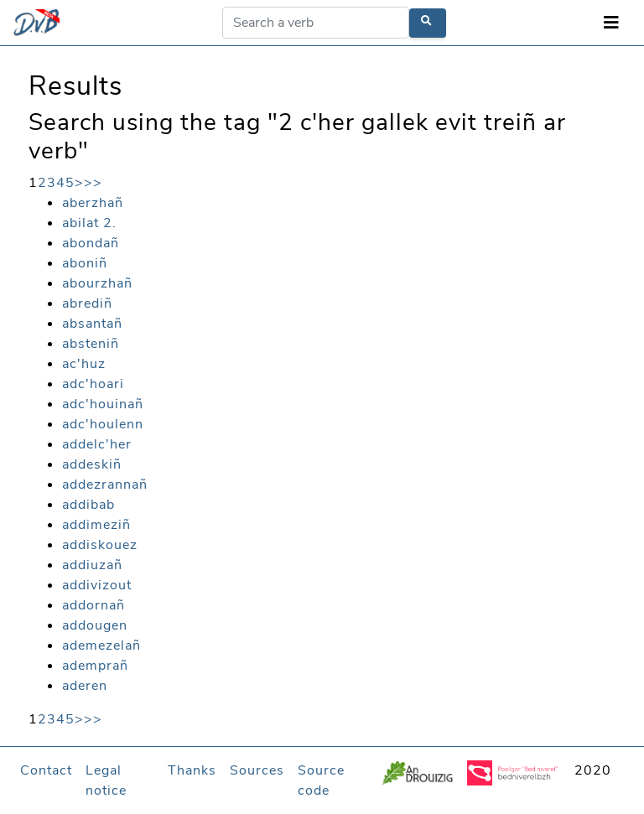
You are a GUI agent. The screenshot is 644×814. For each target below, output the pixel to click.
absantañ (92, 324)
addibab (88, 505)
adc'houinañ (103, 404)
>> (93, 183)
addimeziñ (96, 525)
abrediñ (87, 303)
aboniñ (85, 263)
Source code (321, 780)
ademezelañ (101, 645)
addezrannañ (105, 485)
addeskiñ (92, 464)
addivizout (97, 585)
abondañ (91, 243)
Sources (257, 770)
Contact (46, 770)
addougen (95, 625)
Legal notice (106, 780)
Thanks (192, 770)
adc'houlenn (103, 424)
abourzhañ (97, 283)
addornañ (93, 605)
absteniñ (91, 344)
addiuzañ (92, 565)
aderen (85, 686)
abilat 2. (89, 223)
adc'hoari (93, 384)
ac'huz (84, 364)
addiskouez (100, 545)
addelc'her (97, 444)
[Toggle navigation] (611, 23)
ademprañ (95, 666)
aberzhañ (93, 203)
